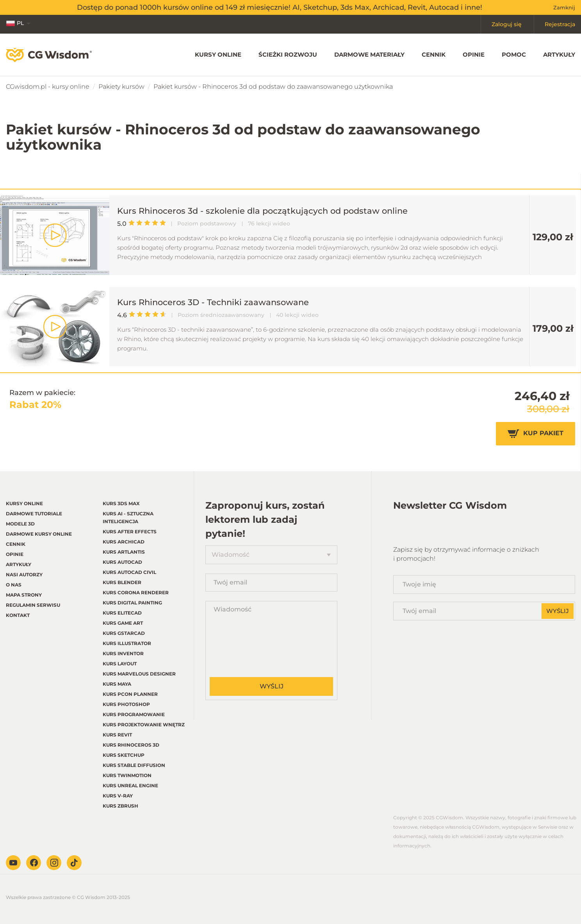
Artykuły (559, 55)
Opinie (474, 55)
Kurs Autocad (122, 562)
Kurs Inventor (123, 653)
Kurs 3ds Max (121, 503)
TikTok (74, 863)
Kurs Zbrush (120, 806)
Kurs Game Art (123, 623)
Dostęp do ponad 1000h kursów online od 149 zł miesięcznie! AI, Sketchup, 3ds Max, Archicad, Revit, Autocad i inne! (280, 7)
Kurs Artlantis (124, 552)
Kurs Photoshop (126, 704)
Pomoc (514, 55)
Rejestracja (560, 24)
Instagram (54, 863)
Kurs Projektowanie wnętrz (144, 725)
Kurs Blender (122, 582)
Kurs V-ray (118, 796)
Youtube (13, 863)
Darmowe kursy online (39, 534)
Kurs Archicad (124, 542)
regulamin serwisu (33, 605)
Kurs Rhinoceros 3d (131, 745)
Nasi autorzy (24, 575)
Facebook (34, 863)
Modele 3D (20, 524)
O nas (14, 585)
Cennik (434, 55)
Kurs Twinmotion (127, 775)
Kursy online (218, 55)
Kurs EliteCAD (122, 613)
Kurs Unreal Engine (130, 785)
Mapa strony (24, 595)
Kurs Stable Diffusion (134, 765)
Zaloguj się (507, 24)
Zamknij (564, 7)
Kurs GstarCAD (124, 633)
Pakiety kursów (121, 87)
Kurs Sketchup (124, 755)
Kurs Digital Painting (132, 603)
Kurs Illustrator (127, 643)
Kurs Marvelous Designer (139, 674)
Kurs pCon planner (130, 694)
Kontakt (18, 615)
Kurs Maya (117, 684)
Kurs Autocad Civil (129, 572)
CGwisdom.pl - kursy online (48, 87)
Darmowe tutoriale (34, 514)
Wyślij (272, 686)
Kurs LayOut (120, 664)
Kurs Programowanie (134, 714)
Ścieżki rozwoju (288, 55)
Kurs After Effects (130, 532)
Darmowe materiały (369, 55)
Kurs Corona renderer (136, 592)
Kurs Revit (117, 735)
